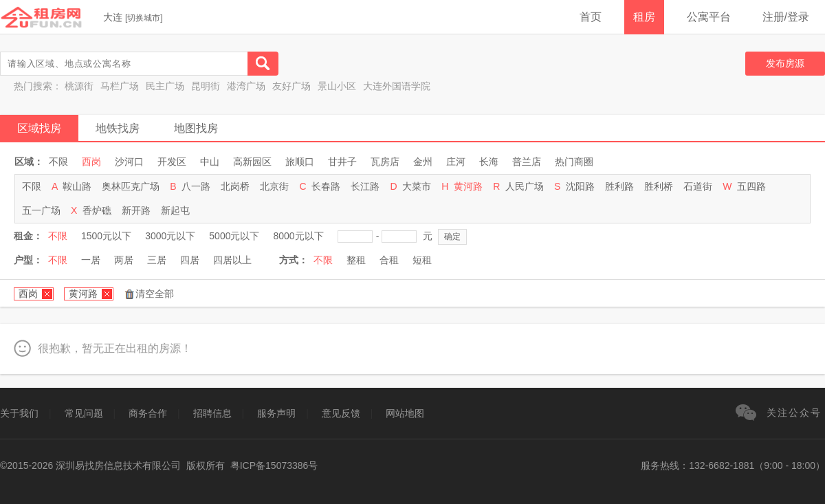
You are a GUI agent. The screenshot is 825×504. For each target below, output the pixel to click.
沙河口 (129, 162)
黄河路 (468, 186)
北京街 (274, 186)
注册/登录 (786, 17)
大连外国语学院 (397, 86)
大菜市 (417, 186)
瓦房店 (385, 162)
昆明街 (206, 86)
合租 (389, 260)
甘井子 (342, 162)
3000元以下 (170, 236)
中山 (210, 162)
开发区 (172, 162)
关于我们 (19, 413)
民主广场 (165, 86)
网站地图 (405, 413)
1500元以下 (106, 236)
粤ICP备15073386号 (274, 465)
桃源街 (79, 86)
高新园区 (252, 162)
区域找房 (39, 128)
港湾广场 (246, 86)
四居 (190, 260)
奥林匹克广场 (131, 186)
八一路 (196, 186)
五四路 (751, 186)
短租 (422, 260)
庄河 (456, 162)
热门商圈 (574, 162)
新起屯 (175, 210)
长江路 (365, 186)
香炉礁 (97, 210)
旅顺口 (300, 162)
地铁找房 (118, 128)
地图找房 (196, 128)
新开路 (136, 210)
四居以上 (232, 260)
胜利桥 (659, 186)
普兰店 (527, 162)
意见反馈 (341, 413)
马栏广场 (120, 86)
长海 (489, 162)
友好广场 (291, 86)
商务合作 (148, 413)
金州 (423, 162)
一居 (91, 260)
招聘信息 (212, 413)
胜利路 (619, 186)
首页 (591, 17)
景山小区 (337, 86)
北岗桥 (235, 186)
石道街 (698, 186)
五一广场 (41, 210)
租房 (644, 17)
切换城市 (144, 18)
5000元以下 (234, 236)
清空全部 (155, 294)
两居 (124, 260)
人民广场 (525, 186)
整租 (356, 260)
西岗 (91, 162)
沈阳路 (580, 186)
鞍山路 (77, 186)
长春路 (326, 186)
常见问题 (84, 413)
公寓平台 (709, 17)
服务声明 (276, 413)
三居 (157, 260)
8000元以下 (298, 236)
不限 (58, 162)
